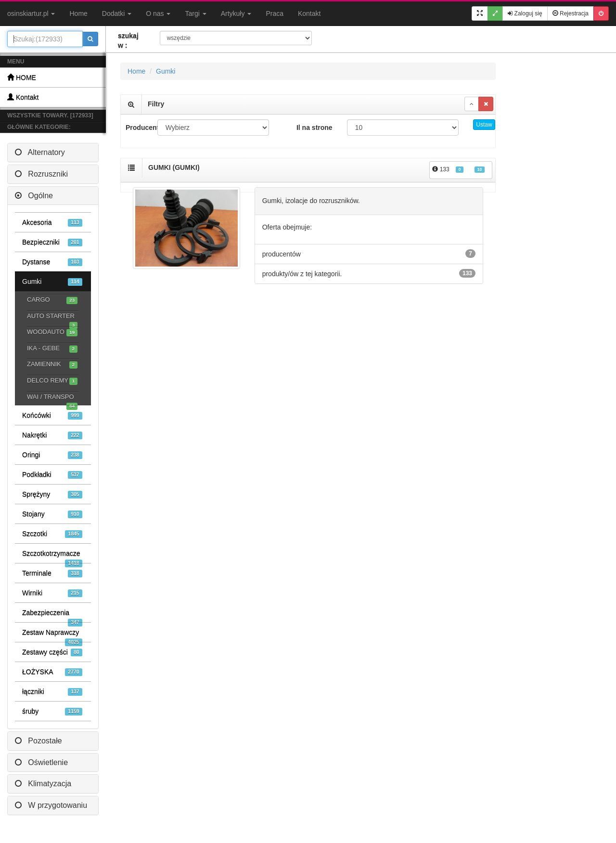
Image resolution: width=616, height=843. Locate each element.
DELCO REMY (52, 381)
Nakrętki (52, 435)
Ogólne (34, 196)
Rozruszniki (41, 174)
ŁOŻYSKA (52, 672)
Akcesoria (52, 223)
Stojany (52, 514)
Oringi (52, 455)
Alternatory (40, 152)
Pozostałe (38, 741)
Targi (195, 13)
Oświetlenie (41, 762)
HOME (22, 77)
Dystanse (52, 262)
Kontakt (309, 13)
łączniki (52, 692)
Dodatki (117, 13)
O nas (158, 13)
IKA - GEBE (52, 349)
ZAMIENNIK (52, 364)
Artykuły (236, 13)
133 (458, 170)
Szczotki (52, 534)
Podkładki (52, 475)
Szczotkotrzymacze (52, 556)
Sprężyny (52, 494)
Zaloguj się (525, 13)
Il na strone (314, 128)
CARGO (52, 300)
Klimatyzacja (43, 784)
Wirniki (52, 593)
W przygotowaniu (51, 805)
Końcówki (52, 415)
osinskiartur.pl (31, 13)
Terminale (52, 573)
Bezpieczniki (52, 242)
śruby (52, 711)
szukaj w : (128, 40)
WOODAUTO (52, 332)
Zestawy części (52, 652)
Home (78, 13)
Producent (138, 128)
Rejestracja (571, 13)
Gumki (52, 282)
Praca (275, 13)
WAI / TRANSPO (52, 398)
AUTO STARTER (52, 317)
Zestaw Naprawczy (52, 635)
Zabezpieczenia (52, 615)
